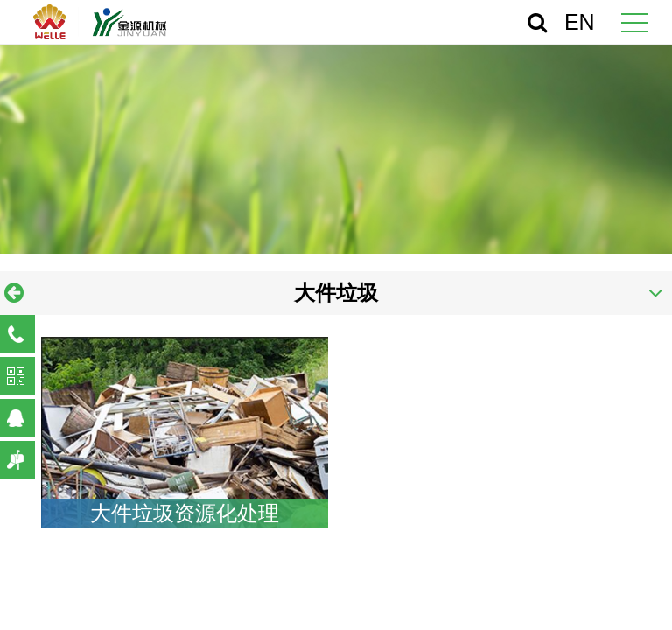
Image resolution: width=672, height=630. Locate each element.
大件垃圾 (336, 293)
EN (580, 22)
